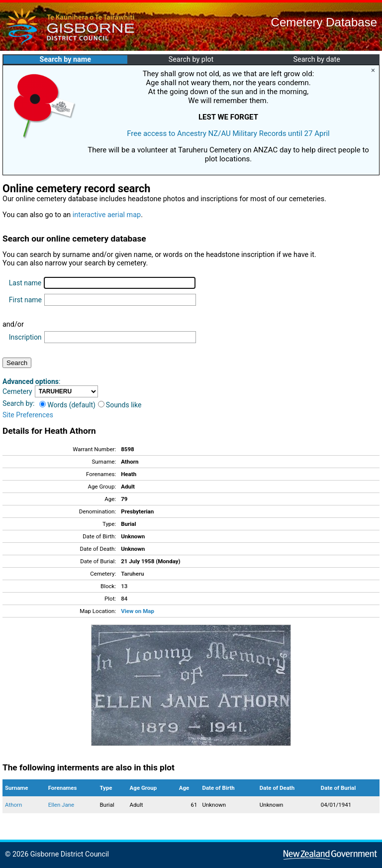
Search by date (316, 60)
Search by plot (191, 60)
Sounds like (120, 405)
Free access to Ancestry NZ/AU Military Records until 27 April (228, 133)
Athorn (13, 805)
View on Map (138, 611)
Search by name (65, 60)
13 (124, 586)
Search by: (18, 403)
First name (25, 300)
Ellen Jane (61, 805)
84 (124, 599)
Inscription (25, 337)
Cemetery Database (324, 22)
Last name (25, 283)
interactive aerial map (107, 215)
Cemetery (17, 391)
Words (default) (67, 405)
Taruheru (132, 574)
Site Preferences (28, 415)
